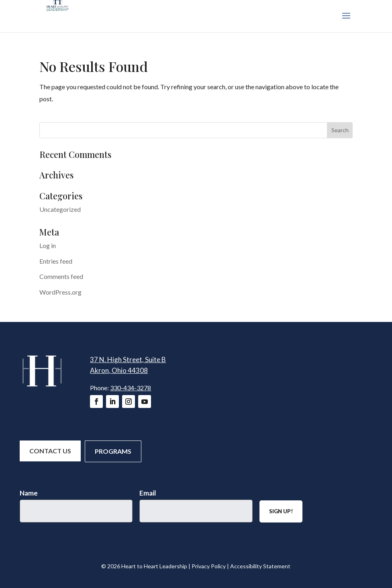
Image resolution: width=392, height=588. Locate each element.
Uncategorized (60, 209)
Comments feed (61, 276)
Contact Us (50, 451)
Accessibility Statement (260, 566)
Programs (113, 451)
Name (29, 493)
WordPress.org (60, 292)
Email (148, 493)
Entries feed (56, 261)
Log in (48, 245)
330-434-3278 (131, 388)
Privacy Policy (209, 566)
